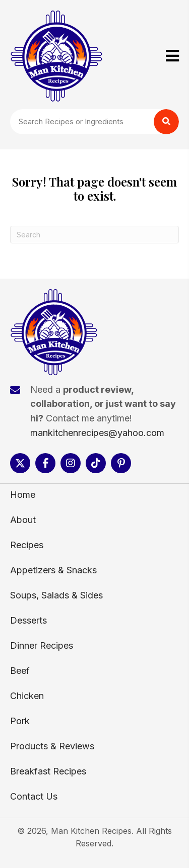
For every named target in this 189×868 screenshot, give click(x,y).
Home (23, 495)
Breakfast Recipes (48, 771)
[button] (20, 463)
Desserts (28, 620)
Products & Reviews (52, 746)
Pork (20, 721)
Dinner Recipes (42, 645)
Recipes (27, 545)
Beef (20, 671)
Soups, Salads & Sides (56, 595)
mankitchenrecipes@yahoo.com (97, 433)
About (23, 520)
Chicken (27, 696)
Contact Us (34, 796)
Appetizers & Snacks (53, 570)
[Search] (94, 235)
